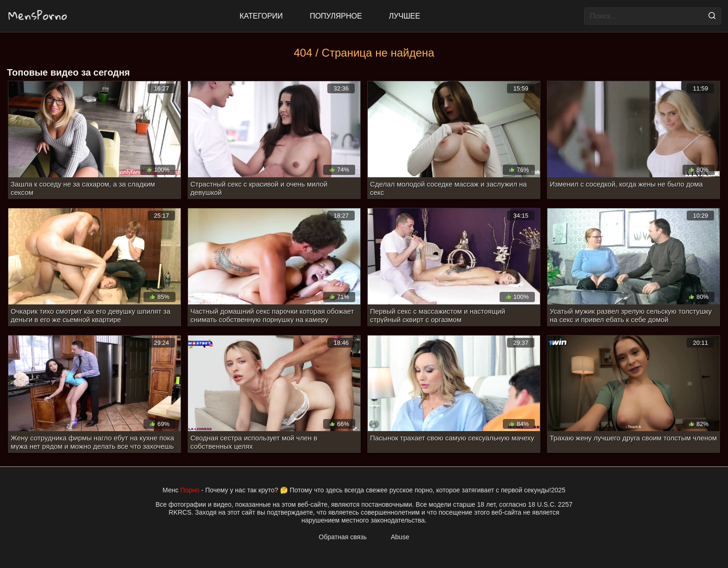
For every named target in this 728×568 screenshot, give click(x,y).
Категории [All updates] (261, 16)
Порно (190, 490)
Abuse (400, 537)
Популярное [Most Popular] (336, 16)
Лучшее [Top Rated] (405, 16)
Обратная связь (343, 537)
